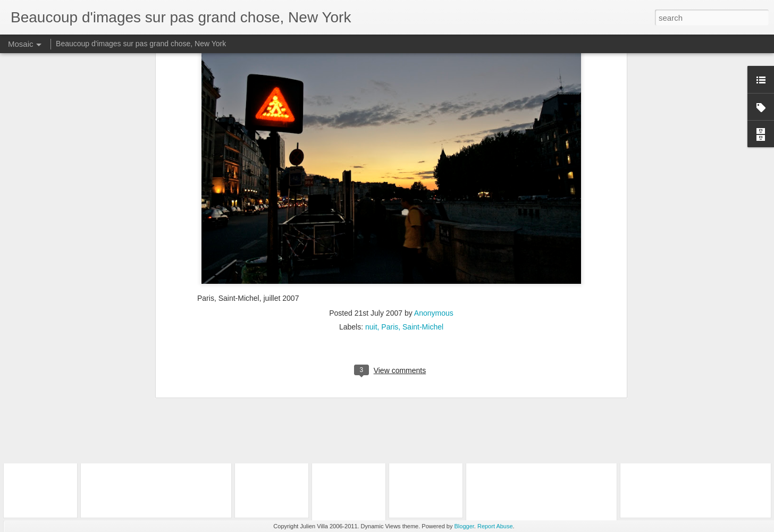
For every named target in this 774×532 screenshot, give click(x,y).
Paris (390, 190)
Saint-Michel (423, 190)
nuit (371, 190)
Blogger (464, 526)
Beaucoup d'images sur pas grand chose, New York (141, 44)
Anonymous (434, 176)
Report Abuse (495, 526)
